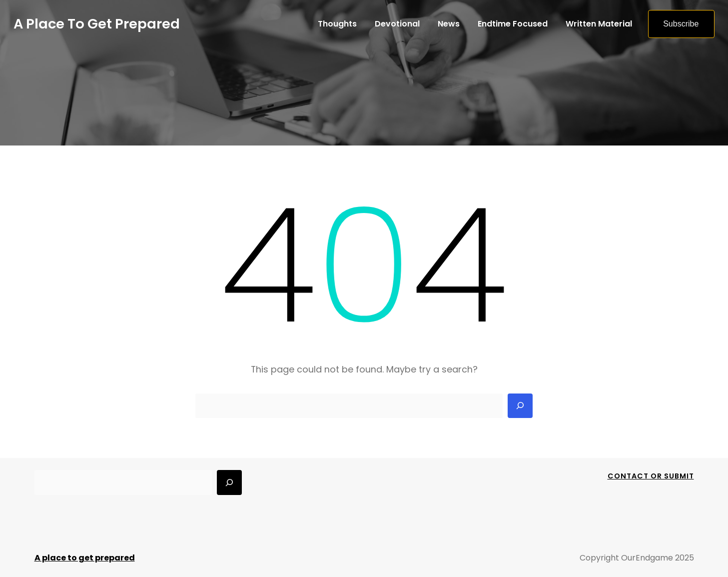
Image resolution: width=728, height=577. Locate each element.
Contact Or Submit (651, 476)
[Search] (520, 406)
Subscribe (681, 24)
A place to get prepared (97, 24)
